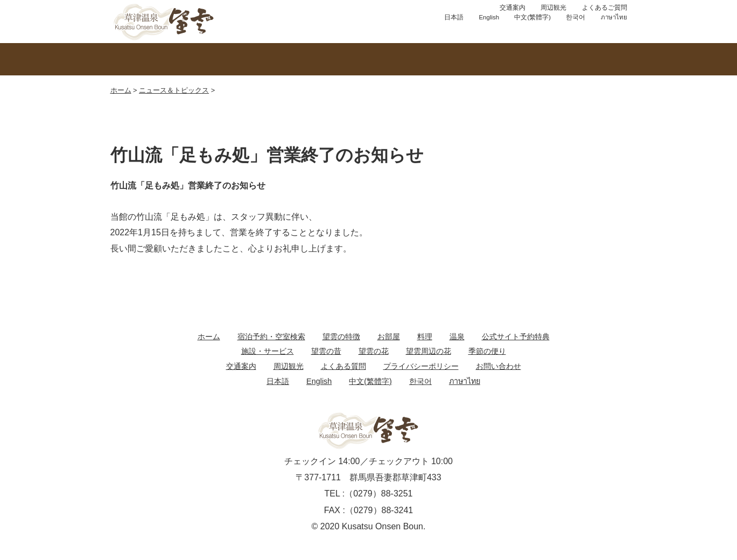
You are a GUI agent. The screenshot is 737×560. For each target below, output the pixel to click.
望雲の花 (374, 351)
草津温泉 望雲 (164, 22)
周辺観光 (553, 8)
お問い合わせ (385, 30)
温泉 (265, 59)
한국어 (575, 17)
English (489, 17)
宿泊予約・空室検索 (271, 337)
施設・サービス (268, 351)
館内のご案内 (575, 59)
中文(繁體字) (532, 17)
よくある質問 (343, 366)
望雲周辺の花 (429, 351)
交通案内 (513, 8)
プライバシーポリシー (421, 366)
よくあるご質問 (605, 8)
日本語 (454, 17)
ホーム (121, 90)
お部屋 (369, 59)
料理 (425, 337)
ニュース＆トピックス (174, 90)
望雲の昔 (326, 351)
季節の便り (487, 351)
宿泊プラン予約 (293, 30)
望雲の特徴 (162, 59)
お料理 (472, 59)
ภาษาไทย (614, 17)
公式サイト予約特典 (516, 337)
